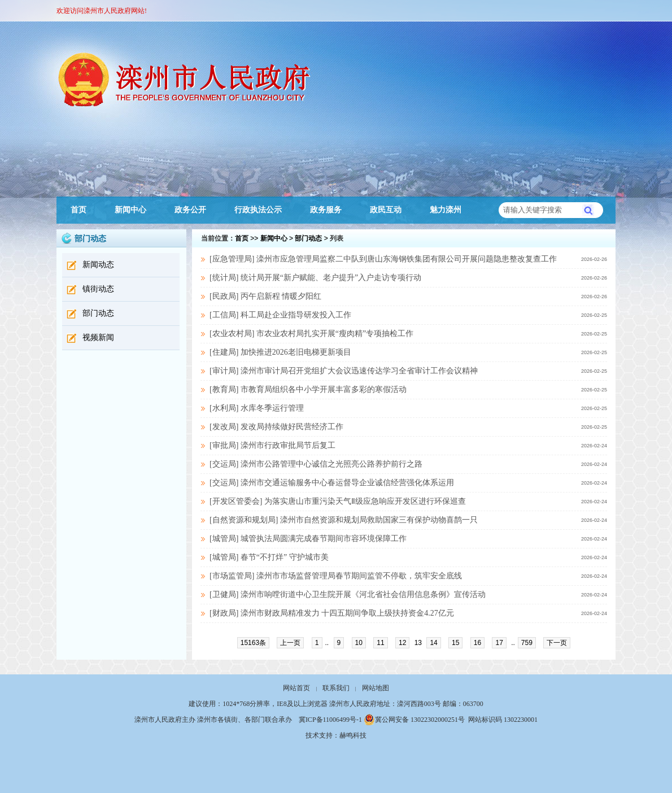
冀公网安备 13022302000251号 (414, 720)
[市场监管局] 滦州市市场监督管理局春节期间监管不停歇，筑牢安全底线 (336, 576)
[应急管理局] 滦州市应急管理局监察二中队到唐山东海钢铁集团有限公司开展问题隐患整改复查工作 (383, 259)
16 (477, 643)
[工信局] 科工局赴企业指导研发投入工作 (280, 315)
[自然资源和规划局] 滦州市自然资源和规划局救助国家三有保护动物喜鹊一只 (344, 520)
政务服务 (326, 210)
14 (433, 643)
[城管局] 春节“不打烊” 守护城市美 (269, 557)
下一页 (557, 643)
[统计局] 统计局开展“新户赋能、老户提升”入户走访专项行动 (315, 278)
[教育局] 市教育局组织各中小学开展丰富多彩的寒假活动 (308, 389)
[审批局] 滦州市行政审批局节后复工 (272, 445)
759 (527, 643)
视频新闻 (98, 337)
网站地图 (376, 688)
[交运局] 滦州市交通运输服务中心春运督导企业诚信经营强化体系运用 (332, 483)
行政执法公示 (258, 210)
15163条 (253, 643)
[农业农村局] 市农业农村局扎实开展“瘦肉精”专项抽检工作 (311, 334)
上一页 (290, 643)
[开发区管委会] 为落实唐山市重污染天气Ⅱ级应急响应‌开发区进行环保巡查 (338, 501)
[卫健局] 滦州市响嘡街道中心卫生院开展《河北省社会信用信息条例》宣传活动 (348, 594)
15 (455, 643)
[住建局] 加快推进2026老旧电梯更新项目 (280, 352)
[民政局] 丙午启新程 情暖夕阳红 (265, 296)
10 (359, 643)
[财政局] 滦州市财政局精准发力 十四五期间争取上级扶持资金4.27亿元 (332, 613)
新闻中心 (130, 210)
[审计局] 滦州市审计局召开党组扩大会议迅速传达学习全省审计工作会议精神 (344, 371)
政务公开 (190, 210)
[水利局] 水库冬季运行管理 (257, 408)
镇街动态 (98, 289)
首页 (78, 210)
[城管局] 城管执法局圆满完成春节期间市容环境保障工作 (308, 539)
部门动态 (98, 313)
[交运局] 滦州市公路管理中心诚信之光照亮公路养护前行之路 (316, 464)
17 (499, 643)
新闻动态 (98, 265)
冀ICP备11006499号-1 (330, 720)
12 (402, 643)
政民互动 (386, 210)
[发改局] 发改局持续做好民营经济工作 (276, 427)
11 (380, 643)
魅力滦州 (446, 210)
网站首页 (296, 688)
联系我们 (336, 688)
